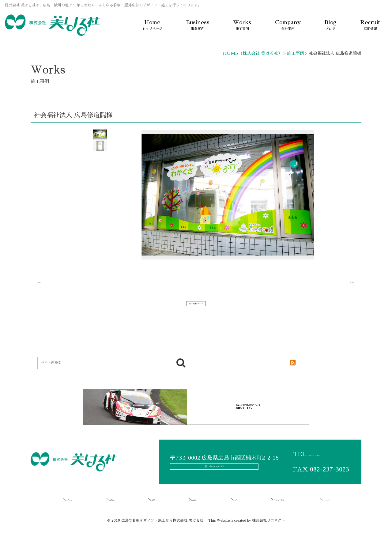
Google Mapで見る (222, 479)
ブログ (219, 514)
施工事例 (187, 514)
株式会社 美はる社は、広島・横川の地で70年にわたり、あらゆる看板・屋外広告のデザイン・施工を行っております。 (103, 5)
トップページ (78, 514)
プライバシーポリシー (265, 514)
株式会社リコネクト (269, 535)
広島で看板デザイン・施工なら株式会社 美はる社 (162, 535)
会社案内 (152, 514)
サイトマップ (316, 514)
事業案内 (117, 514)
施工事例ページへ (196, 306)
